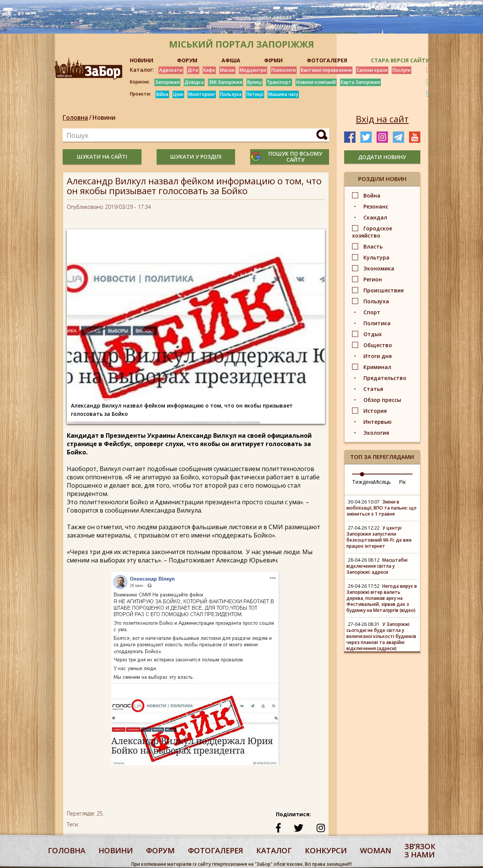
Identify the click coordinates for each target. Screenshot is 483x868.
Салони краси (372, 70)
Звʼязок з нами (420, 850)
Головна (75, 117)
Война (372, 195)
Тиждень (363, 482)
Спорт (372, 312)
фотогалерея (215, 850)
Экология (376, 433)
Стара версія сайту (400, 60)
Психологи (284, 70)
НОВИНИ (142, 60)
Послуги (401, 70)
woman (376, 850)
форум (160, 850)
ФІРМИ (273, 60)
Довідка (194, 82)
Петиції (255, 94)
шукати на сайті (102, 157)
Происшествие (384, 290)
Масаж (227, 70)
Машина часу (283, 94)
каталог (274, 850)
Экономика (379, 268)
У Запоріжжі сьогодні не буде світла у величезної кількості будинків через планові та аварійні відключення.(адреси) (381, 636)
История (375, 411)
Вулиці (255, 82)
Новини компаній (316, 82)
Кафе (209, 70)
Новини (104, 117)
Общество (378, 345)
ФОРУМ (187, 60)
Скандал (375, 217)
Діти (193, 70)
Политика (377, 323)
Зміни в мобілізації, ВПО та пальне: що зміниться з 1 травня (381, 508)
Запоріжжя (167, 82)
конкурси (326, 850)
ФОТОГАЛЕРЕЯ (327, 60)
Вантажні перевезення (326, 70)
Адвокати (171, 70)
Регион (373, 279)
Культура (376, 257)
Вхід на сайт (382, 119)
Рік (402, 482)
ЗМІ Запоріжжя (225, 82)
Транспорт (279, 82)
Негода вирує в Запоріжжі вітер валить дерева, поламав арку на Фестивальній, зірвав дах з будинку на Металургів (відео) (382, 598)
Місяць (382, 482)
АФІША (231, 60)
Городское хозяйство (372, 232)
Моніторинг (202, 94)
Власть (373, 246)
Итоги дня (378, 356)
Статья (373, 389)
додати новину (382, 157)
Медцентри (253, 70)
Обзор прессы (382, 400)
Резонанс (376, 206)
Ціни (178, 94)
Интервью (378, 422)
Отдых (373, 334)
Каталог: (142, 70)
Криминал (377, 367)
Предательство (385, 378)
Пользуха (231, 94)
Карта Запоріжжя (360, 82)
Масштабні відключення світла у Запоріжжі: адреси (377, 566)
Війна (162, 94)
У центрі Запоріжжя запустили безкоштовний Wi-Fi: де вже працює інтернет (379, 537)
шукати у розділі (196, 157)
